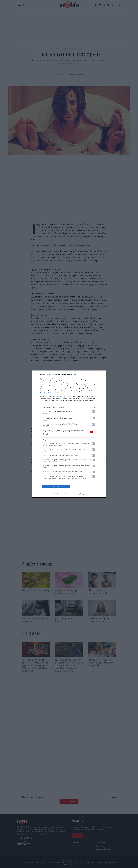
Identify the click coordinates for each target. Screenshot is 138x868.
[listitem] (69, 407)
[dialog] (69, 434)
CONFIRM (56, 486)
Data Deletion (58, 494)
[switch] (93, 411)
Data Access (69, 494)
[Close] (102, 374)
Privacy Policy (80, 494)
